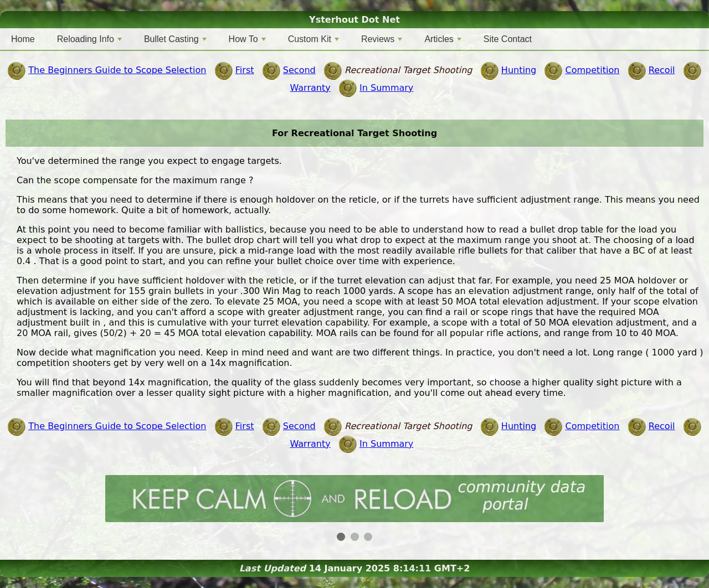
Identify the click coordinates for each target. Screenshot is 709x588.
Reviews (382, 39)
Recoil (662, 70)
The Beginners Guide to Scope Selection (117, 70)
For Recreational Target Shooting (354, 133)
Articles (443, 39)
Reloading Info (89, 39)
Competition (593, 70)
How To (247, 39)
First (245, 70)
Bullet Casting (175, 39)
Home (23, 39)
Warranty (310, 88)
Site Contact (508, 39)
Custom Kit (314, 39)
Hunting (519, 70)
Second (299, 70)
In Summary (386, 88)
